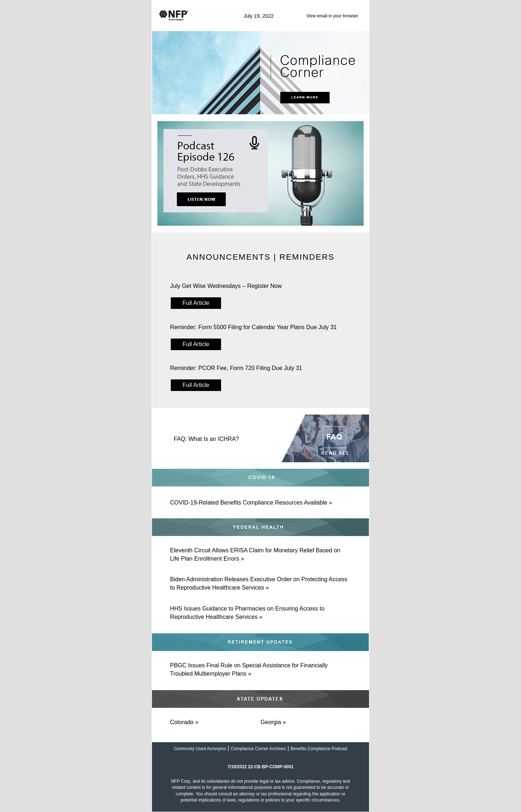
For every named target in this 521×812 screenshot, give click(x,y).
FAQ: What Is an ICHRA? (206, 439)
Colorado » (184, 722)
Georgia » (273, 722)
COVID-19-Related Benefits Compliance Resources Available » (251, 503)
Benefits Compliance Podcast (319, 749)
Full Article (196, 303)
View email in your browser (332, 16)
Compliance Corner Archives (258, 749)
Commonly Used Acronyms (200, 749)
